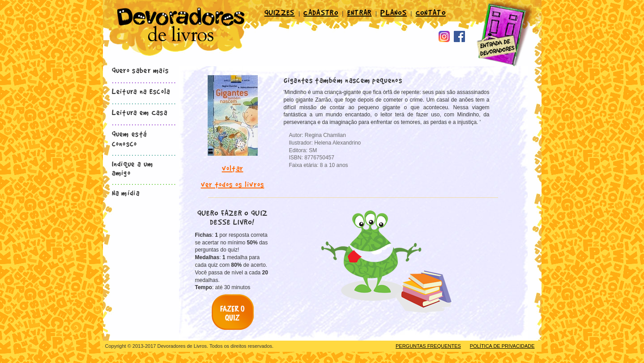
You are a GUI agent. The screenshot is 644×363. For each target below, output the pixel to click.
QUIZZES (280, 12)
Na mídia (126, 192)
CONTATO (431, 12)
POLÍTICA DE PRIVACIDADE (502, 346)
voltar (233, 168)
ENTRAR (360, 12)
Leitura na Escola (141, 91)
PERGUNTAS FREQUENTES (428, 346)
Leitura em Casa (140, 112)
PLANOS (394, 12)
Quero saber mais (141, 70)
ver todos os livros (233, 184)
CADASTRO (321, 12)
